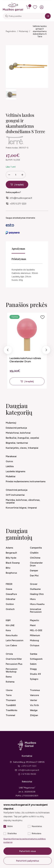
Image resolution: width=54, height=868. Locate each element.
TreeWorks (12, 710)
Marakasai (11, 456)
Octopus (35, 645)
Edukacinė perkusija (16, 428)
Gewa (9, 589)
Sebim (33, 664)
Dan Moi (34, 576)
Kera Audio (12, 635)
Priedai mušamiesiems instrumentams (26, 481)
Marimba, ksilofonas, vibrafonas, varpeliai (23, 501)
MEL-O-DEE (36, 630)
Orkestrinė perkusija (17, 490)
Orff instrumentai (15, 495)
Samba (34, 654)
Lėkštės (10, 466)
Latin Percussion (15, 640)
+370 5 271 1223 (18, 204)
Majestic (35, 620)
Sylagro (34, 679)
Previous (8, 351)
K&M (8, 620)
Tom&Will (11, 705)
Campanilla (36, 548)
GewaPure (11, 594)
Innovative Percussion (36, 610)
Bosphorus (11, 573)
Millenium (35, 635)
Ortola (9, 654)
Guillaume (35, 589)
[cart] (28, 7)
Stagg (33, 669)
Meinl (33, 625)
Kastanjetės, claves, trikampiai (22, 448)
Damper (34, 571)
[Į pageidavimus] (42, 317)
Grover (34, 584)
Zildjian (34, 715)
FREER (9, 584)
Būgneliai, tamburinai (17, 443)
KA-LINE (10, 625)
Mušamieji (23, 31)
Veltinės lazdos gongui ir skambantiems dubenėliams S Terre (40, 31)
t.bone (9, 690)
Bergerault (11, 553)
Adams (9, 548)
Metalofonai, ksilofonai (18, 433)
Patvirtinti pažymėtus (28, 861)
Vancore (34, 695)
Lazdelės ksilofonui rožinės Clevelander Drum (25, 360)
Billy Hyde (11, 558)
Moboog (34, 640)
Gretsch (10, 609)
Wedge (34, 710)
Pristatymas (19, 259)
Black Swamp (13, 563)
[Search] (48, 16)
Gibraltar (11, 599)
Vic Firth (34, 705)
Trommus (35, 690)
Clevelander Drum (36, 564)
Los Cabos (11, 645)
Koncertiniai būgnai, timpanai (21, 508)
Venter (34, 700)
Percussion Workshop (12, 670)
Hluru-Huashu (37, 604)
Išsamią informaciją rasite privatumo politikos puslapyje (25, 841)
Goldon (10, 604)
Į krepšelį (19, 185)
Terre (9, 695)
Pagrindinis (11, 31)
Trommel (10, 715)
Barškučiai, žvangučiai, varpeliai (22, 438)
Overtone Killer (14, 659)
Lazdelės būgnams (16, 471)
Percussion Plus (14, 664)
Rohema (10, 682)
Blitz (8, 568)
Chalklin (34, 553)
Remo (9, 677)
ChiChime (35, 558)
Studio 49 (35, 674)
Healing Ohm (37, 594)
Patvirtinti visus (28, 851)
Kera (8, 630)
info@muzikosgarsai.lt (21, 198)
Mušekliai (11, 476)
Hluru (33, 599)
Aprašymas (18, 249)
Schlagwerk (36, 659)
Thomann (11, 700)
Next (46, 351)
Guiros (9, 461)
